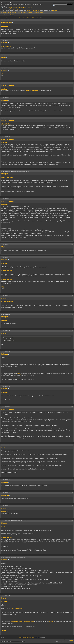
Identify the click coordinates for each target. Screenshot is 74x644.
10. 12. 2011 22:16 (5, 98)
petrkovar (5, 495)
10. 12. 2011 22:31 (5, 136)
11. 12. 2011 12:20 (5, 314)
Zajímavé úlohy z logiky (33, 18)
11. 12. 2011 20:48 (5, 407)
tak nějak (4, 630)
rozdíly (19, 374)
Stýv (3, 247)
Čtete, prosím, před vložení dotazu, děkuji (20, 9)
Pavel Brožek (6, 22)
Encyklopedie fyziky (38, 13)
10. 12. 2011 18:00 (5, 55)
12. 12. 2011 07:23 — (14, 521)
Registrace (30, 13)
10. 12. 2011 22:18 (5, 118)
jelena (4, 598)
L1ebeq (4, 43)
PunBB (72, 640)
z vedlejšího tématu (17, 621)
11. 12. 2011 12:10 (5, 296)
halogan (4, 100)
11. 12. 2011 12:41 (5, 352)
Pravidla (20, 13)
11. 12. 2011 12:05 (5, 257)
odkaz (51, 621)
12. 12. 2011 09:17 (5, 596)
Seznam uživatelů (12, 13)
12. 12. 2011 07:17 (5, 506)
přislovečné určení (28, 621)
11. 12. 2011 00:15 (5, 244)
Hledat (25, 13)
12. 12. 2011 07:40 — (15, 557)
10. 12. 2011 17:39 (5, 20)
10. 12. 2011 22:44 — (15, 171)
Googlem (56, 6)
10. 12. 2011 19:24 (5, 68)
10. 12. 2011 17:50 (5, 40)
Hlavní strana (4, 13)
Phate (3, 58)
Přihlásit (12, 15)
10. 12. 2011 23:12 (5, 199)
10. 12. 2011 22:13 (5, 83)
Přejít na (13, 641)
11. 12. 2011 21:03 (5, 480)
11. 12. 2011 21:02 (5, 445)
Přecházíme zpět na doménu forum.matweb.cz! (21, 8)
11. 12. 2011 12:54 (5, 386)
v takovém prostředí (17, 609)
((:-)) (3, 447)
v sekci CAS (55, 10)
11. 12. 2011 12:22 (5, 331)
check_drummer (8, 85)
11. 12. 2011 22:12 (5, 493)
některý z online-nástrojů (33, 10)
